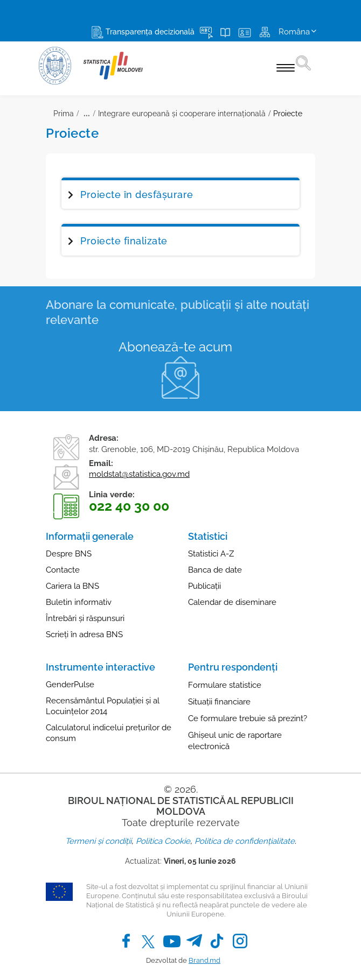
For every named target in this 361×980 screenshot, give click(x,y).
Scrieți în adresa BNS (84, 634)
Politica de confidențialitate (245, 841)
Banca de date (215, 570)
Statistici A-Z (211, 554)
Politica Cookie (163, 841)
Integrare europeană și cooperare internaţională (182, 114)
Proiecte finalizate (124, 241)
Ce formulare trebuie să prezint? (248, 718)
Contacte (63, 570)
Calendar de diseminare (232, 602)
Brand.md (204, 960)
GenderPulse (70, 685)
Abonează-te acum (175, 347)
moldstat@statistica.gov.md (139, 474)
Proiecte (288, 114)
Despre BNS (69, 554)
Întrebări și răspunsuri (85, 618)
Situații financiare (219, 702)
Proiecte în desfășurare (137, 195)
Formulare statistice (225, 685)
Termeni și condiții (98, 841)
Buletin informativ (79, 602)
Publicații (204, 586)
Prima (64, 114)
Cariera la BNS (72, 586)
